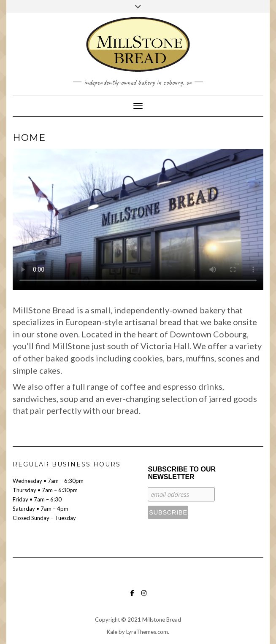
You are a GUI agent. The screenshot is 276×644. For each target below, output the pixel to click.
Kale (112, 632)
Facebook (132, 597)
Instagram (144, 597)
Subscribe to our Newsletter (182, 473)
